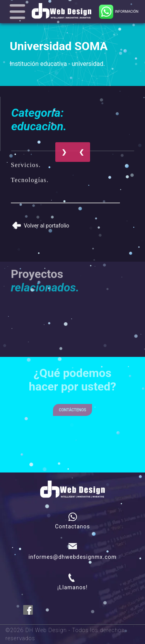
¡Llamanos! (72, 587)
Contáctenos (72, 405)
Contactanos (72, 526)
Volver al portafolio (41, 223)
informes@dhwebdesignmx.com (73, 557)
